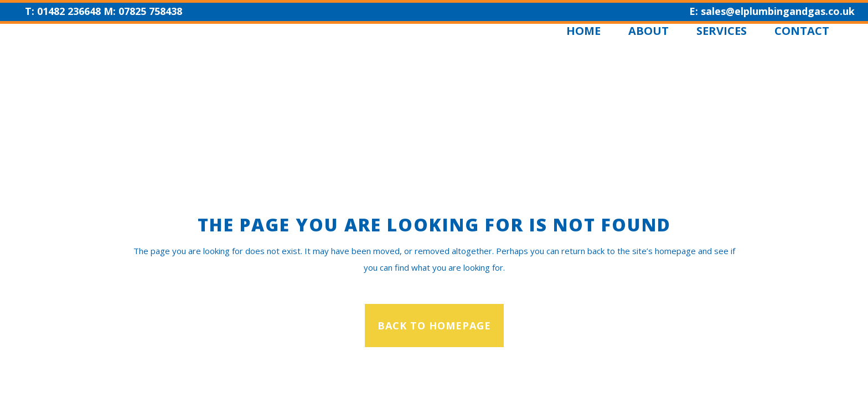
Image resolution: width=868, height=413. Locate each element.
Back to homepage (434, 326)
